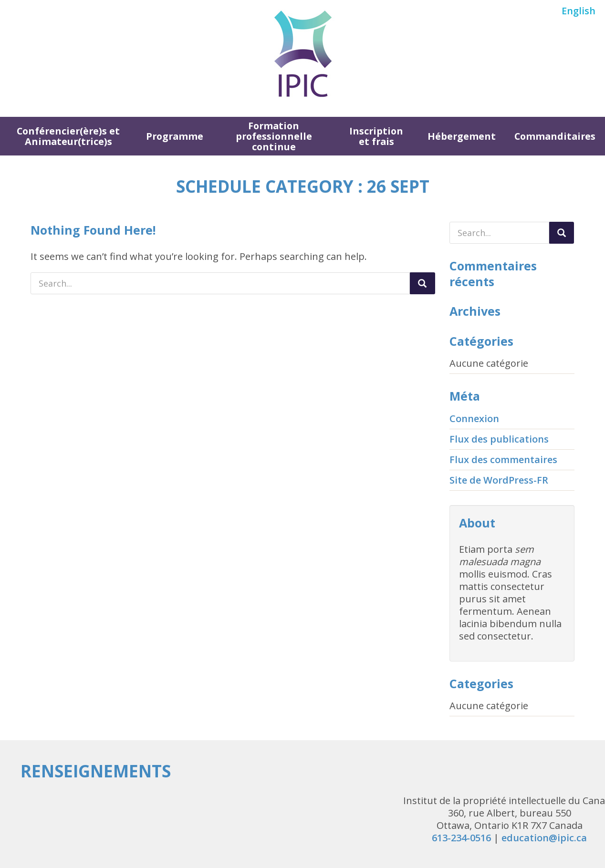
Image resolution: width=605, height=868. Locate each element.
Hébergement (462, 136)
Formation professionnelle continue (274, 136)
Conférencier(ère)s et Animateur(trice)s (68, 136)
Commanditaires (555, 136)
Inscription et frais (376, 136)
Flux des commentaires (503, 460)
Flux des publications (499, 439)
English (579, 11)
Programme (175, 136)
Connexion (474, 418)
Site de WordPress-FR (499, 480)
